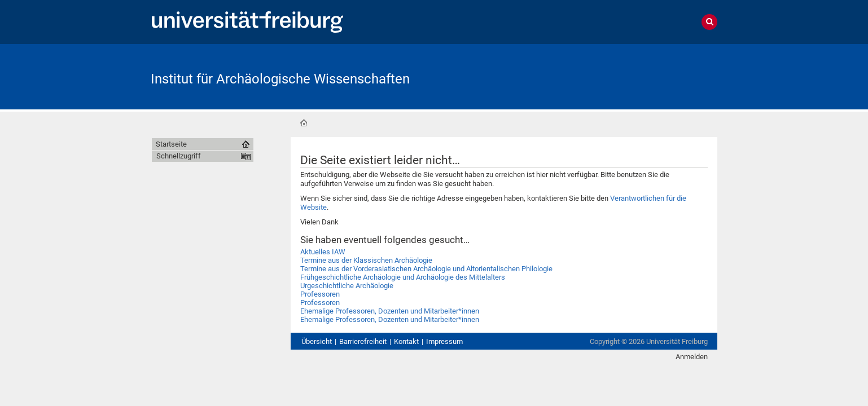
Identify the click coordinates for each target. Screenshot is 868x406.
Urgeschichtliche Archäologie (347, 286)
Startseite (304, 123)
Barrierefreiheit (363, 341)
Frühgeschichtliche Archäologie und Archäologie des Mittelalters (403, 277)
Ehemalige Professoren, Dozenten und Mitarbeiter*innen (390, 311)
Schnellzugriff (179, 156)
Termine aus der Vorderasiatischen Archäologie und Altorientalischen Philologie (426, 269)
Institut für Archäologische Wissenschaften (280, 79)
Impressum (444, 341)
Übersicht (317, 341)
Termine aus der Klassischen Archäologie (366, 260)
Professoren (320, 294)
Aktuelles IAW (323, 252)
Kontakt (406, 341)
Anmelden (692, 357)
